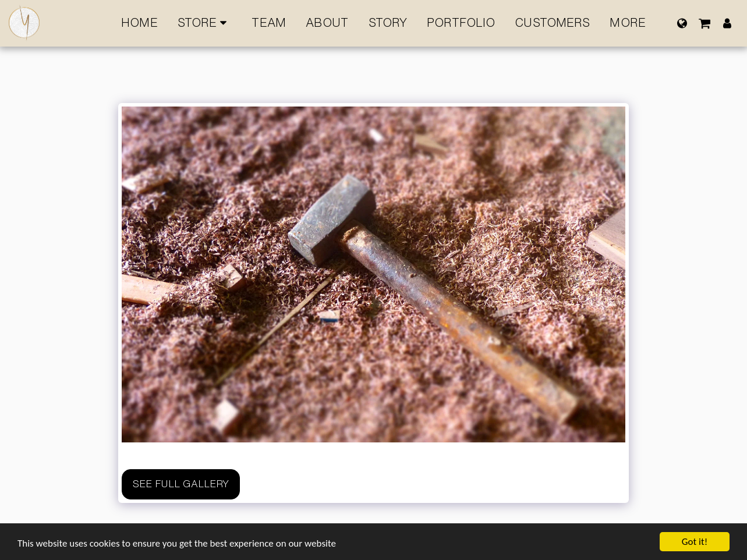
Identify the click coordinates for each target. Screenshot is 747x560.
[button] (704, 23)
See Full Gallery (181, 484)
